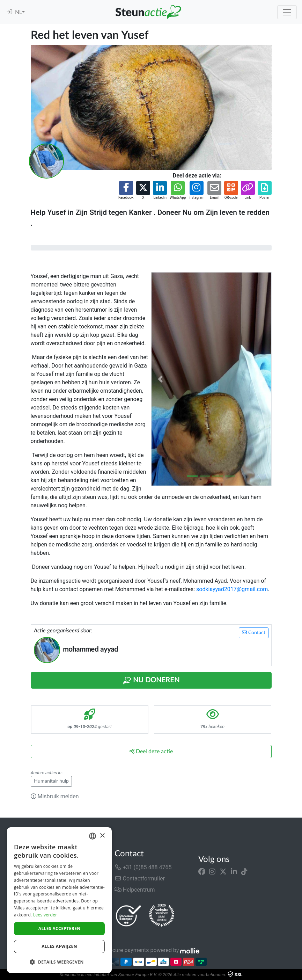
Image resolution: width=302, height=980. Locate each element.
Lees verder (45, 915)
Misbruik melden (55, 796)
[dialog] (59, 900)
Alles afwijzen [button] (59, 946)
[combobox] (93, 836)
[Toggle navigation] (287, 12)
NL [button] (19, 12)
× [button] (102, 836)
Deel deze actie (151, 751)
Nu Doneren (151, 681)
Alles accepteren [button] (60, 928)
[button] (126, 191)
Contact (254, 633)
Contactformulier (140, 879)
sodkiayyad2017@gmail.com (232, 589)
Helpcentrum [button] (135, 890)
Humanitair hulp (51, 781)
